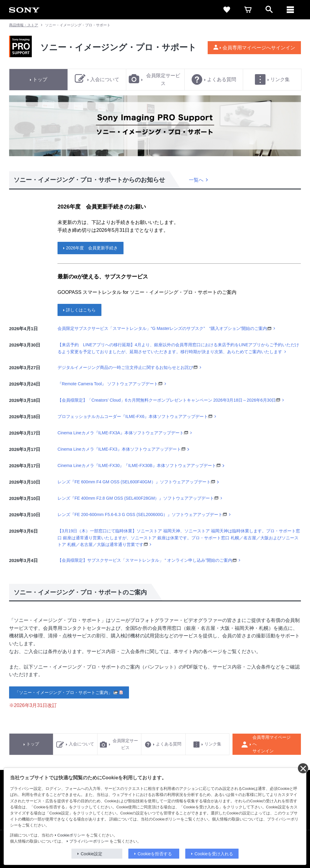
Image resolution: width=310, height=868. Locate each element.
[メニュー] (290, 10)
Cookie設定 (92, 854)
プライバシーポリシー (89, 841)
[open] (269, 10)
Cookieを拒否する (155, 854)
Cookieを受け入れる (214, 854)
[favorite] (227, 10)
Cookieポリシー (71, 835)
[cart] (248, 10)
